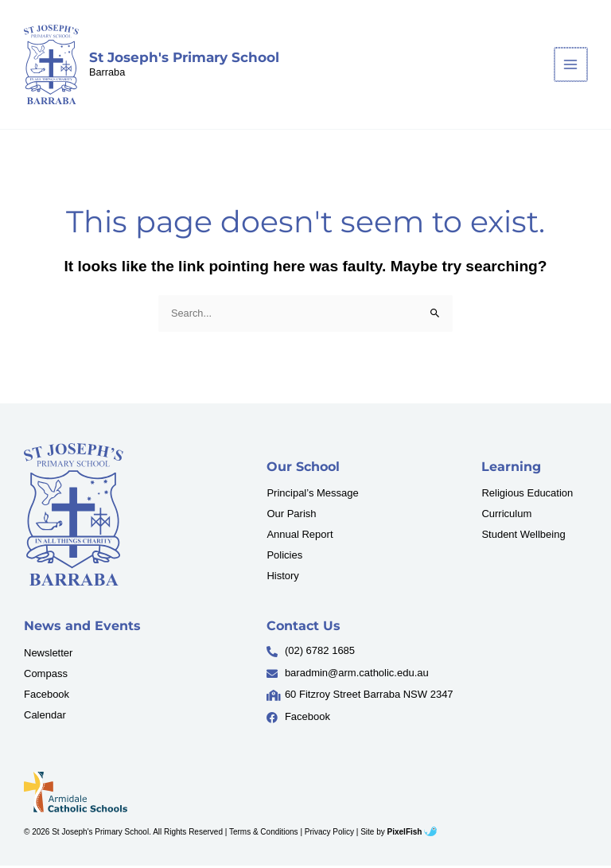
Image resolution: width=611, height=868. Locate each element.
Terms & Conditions (264, 833)
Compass (46, 675)
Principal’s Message (312, 495)
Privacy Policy (329, 833)
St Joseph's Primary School (185, 58)
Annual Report (300, 537)
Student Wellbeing (523, 537)
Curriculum (506, 516)
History (282, 578)
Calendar (45, 716)
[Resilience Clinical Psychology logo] (74, 516)
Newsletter (48, 654)
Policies (284, 557)
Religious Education (527, 495)
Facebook (47, 696)
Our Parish (291, 516)
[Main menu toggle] (572, 66)
